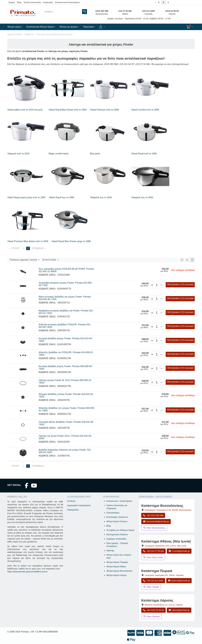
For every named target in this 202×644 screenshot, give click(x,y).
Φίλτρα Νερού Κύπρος (117, 521)
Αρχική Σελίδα (15, 34)
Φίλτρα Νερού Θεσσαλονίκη (119, 571)
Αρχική (12, 2)
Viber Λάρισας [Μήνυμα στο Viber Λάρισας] (151, 616)
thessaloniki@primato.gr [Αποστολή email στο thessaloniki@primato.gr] (156, 521)
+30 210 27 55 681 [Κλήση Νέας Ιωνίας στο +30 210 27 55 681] (153, 551)
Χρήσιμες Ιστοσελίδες (116, 539)
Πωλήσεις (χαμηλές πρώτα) (25, 260)
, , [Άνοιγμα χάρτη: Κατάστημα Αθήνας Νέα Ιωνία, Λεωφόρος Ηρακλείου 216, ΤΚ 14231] (165, 546)
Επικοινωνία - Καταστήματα (119, 501)
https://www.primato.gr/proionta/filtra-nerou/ (27, 572)
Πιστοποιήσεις (113, 513)
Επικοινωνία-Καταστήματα (67, 2)
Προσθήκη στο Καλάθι (180, 285)
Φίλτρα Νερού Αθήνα (116, 566)
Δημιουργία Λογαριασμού (79, 505)
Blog (19, 2)
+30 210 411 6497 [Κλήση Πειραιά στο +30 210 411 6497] (153, 581)
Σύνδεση (71, 501)
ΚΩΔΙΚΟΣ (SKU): (47, 275)
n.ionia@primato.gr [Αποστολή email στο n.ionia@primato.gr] (179, 551)
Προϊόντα (29, 34)
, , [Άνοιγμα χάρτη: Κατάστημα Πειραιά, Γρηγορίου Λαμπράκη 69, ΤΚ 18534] (164, 575)
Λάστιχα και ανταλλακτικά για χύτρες (54, 34)
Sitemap (110, 550)
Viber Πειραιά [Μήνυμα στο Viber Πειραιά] (151, 587)
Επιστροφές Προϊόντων (117, 517)
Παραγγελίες (73, 510)
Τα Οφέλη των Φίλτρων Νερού (120, 530)
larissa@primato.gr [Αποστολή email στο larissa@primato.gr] (179, 610)
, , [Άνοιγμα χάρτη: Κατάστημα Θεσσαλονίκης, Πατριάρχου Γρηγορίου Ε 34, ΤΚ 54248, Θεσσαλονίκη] (168, 510)
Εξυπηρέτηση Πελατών (117, 534)
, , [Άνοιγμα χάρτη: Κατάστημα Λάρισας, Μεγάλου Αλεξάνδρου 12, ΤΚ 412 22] (164, 605)
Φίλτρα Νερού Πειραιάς (117, 562)
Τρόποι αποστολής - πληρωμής (38, 2)
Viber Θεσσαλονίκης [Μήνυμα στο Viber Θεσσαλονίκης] (154, 528)
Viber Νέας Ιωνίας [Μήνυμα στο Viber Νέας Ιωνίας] (153, 557)
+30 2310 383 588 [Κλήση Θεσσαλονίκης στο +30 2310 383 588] (153, 515)
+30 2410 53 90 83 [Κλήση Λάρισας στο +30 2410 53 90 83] (153, 610)
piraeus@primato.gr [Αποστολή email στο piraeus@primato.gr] (179, 581)
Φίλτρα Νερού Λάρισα (117, 575)
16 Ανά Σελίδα (50, 260)
